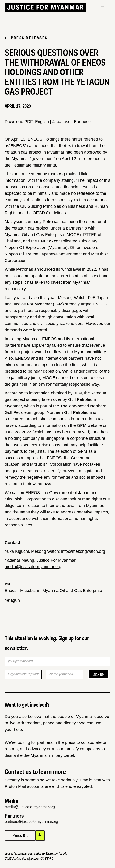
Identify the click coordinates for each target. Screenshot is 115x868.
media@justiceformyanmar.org (33, 567)
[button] (102, 8)
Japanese (61, 122)
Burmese (82, 122)
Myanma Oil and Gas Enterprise (72, 591)
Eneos (11, 591)
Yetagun (12, 600)
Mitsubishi (30, 591)
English (42, 122)
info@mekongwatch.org (83, 551)
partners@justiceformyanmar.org (31, 822)
